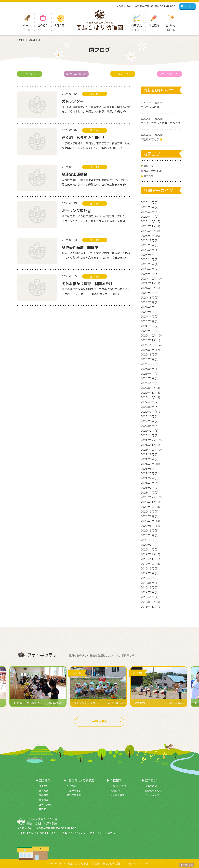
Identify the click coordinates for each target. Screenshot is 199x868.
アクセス (189, 6)
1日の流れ (61, 28)
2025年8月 (147, 240)
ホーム (27, 28)
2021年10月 (148, 450)
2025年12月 (148, 221)
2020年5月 (147, 531)
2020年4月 (147, 535)
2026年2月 (147, 212)
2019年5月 (147, 587)
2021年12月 (148, 440)
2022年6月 (147, 416)
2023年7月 (147, 359)
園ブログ (171, 28)
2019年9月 (147, 568)
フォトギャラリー (169, 74)
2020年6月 (147, 526)
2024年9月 (147, 293)
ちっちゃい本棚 (150, 107)
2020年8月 (147, 516)
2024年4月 (147, 317)
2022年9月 (147, 402)
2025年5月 (147, 255)
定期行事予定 (74, 791)
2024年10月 (148, 288)
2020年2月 (147, 545)
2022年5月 (147, 421)
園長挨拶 (44, 786)
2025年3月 (147, 264)
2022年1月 (147, 435)
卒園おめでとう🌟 (152, 139)
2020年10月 (148, 507)
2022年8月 (147, 407)
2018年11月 (148, 607)
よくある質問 (117, 795)
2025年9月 (147, 236)
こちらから (108, 833)
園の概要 (44, 795)
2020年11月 (148, 502)
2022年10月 (148, 397)
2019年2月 (147, 592)
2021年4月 (147, 478)
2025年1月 (147, 274)
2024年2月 (147, 326)
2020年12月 (148, 497)
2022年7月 (147, 412)
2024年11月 (148, 283)
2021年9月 (147, 454)
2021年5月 (147, 473)
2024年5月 (147, 312)
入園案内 (154, 28)
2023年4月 (147, 374)
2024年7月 (147, 302)
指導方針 (44, 791)
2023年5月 (147, 369)
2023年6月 (147, 364)
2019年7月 (147, 578)
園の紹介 (43, 28)
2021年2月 (147, 488)
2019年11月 (148, 559)
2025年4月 (147, 259)
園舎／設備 (45, 805)
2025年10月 (148, 231)
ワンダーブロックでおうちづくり (160, 123)
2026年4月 (147, 202)
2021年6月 (147, 469)
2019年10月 (148, 564)
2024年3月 (147, 321)
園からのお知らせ (76, 74)
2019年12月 (148, 554)
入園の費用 (116, 791)
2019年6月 (147, 583)
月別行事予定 (74, 795)
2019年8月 (147, 573)
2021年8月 (147, 459)
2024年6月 (147, 307)
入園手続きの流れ (120, 786)
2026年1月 (147, 217)
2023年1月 (147, 383)
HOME (21, 40)
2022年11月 (148, 393)
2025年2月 (147, 269)
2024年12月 (148, 279)
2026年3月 (147, 207)
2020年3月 (147, 540)
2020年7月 (147, 521)
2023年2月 (147, 378)
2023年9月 (147, 350)
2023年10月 (148, 345)
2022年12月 (148, 388)
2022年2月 (147, 431)
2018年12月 (148, 602)
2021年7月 (147, 464)
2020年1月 (147, 549)
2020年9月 (147, 512)
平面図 (42, 809)
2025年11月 (148, 226)
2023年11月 (148, 340)
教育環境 (44, 800)
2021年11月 (148, 445)
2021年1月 (147, 493)
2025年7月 (147, 245)
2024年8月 (147, 298)
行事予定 (137, 28)
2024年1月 (147, 331)
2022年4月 (147, 426)
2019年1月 (147, 597)
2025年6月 (147, 250)
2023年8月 (147, 354)
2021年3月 (147, 483)
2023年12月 (148, 336)
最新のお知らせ (153, 786)
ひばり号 (30, 74)
